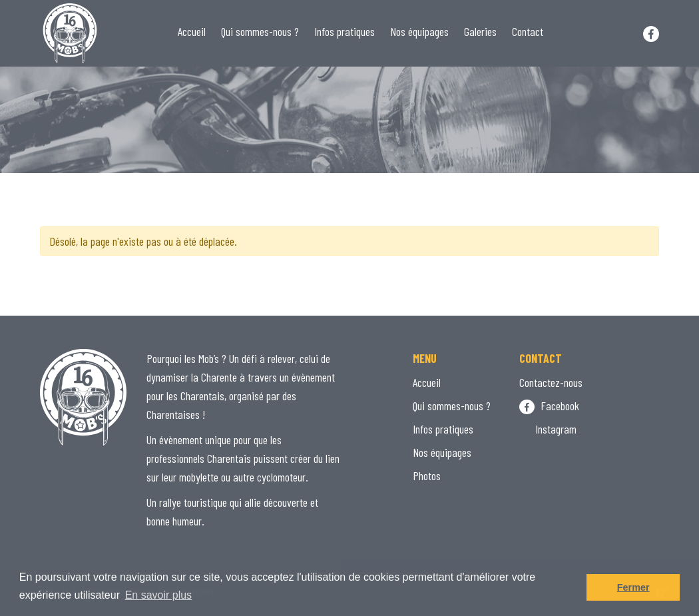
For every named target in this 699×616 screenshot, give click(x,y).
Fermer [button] (633, 587)
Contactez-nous (551, 382)
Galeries (480, 31)
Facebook (549, 406)
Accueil (192, 31)
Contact (528, 31)
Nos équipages (419, 31)
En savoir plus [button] (159, 595)
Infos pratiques (345, 31)
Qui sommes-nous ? (260, 31)
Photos (427, 475)
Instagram (548, 429)
